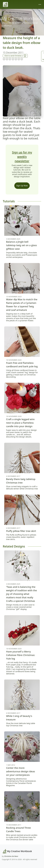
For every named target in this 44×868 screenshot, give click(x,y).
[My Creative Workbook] (17, 851)
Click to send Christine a (15, 55)
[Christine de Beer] (5, 4)
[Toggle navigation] (40, 4)
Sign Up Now (22, 186)
